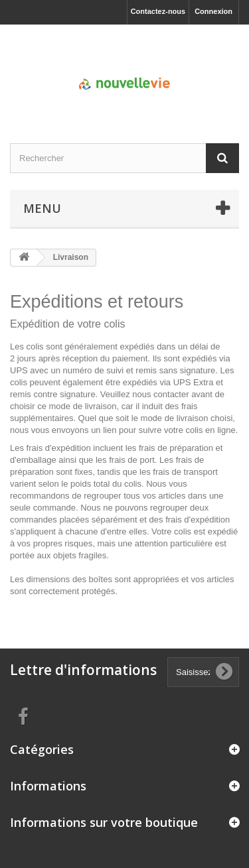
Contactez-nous (158, 11)
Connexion (213, 11)
